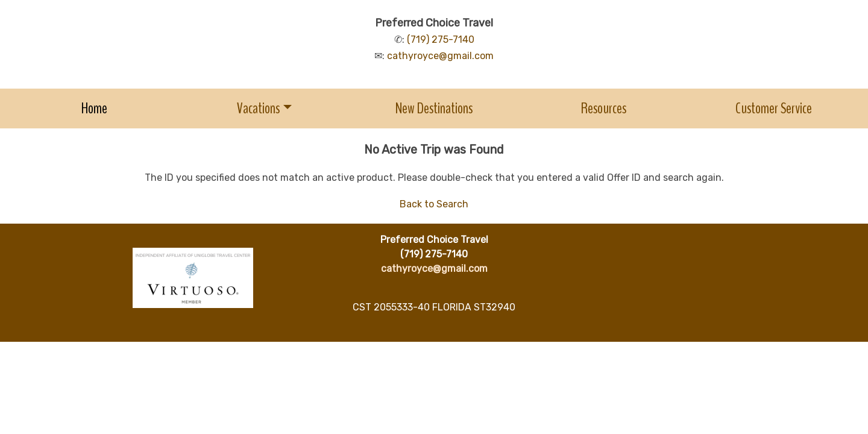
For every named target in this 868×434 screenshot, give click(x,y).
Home (94, 108)
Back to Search (434, 204)
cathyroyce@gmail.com (440, 56)
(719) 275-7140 (441, 39)
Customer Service (774, 108)
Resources (604, 108)
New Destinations (434, 108)
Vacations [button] (258, 108)
